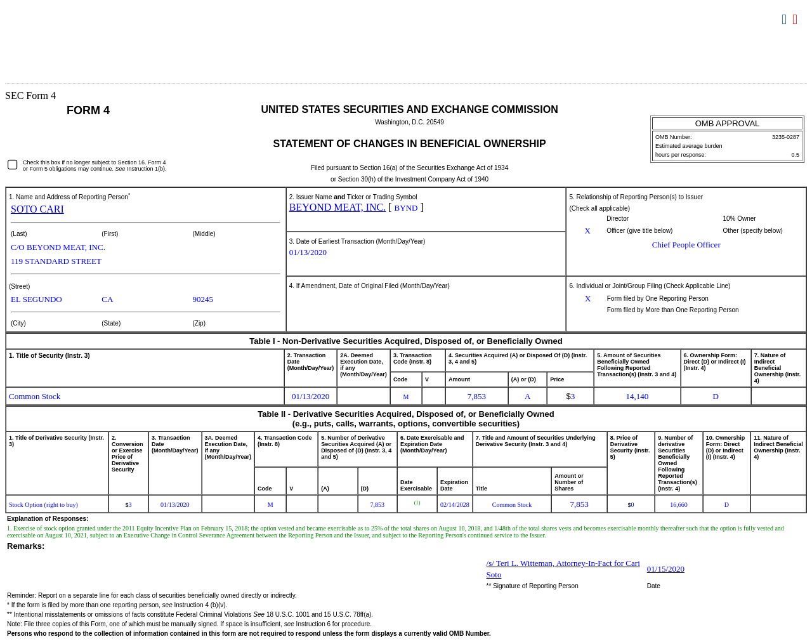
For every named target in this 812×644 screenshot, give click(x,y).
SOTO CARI (37, 209)
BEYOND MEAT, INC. (338, 207)
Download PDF (796, 20)
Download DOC (786, 20)
